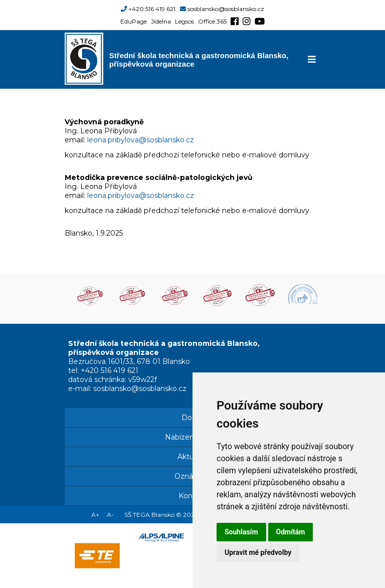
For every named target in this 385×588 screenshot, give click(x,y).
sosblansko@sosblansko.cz (226, 9)
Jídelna (161, 21)
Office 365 (212, 21)
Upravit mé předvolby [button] (258, 552)
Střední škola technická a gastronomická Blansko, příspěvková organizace (199, 60)
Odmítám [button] (291, 532)
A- (110, 515)
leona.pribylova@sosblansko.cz (141, 140)
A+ (95, 515)
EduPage (134, 21)
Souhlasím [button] (241, 532)
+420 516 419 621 (152, 9)
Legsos (184, 21)
